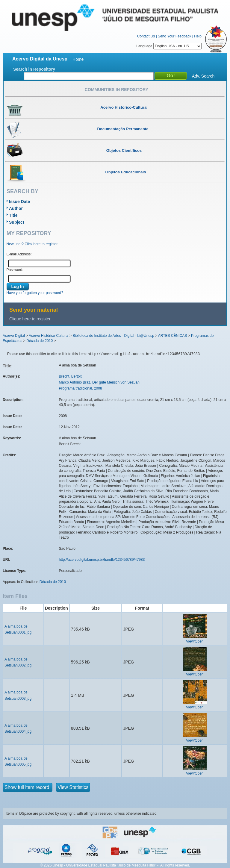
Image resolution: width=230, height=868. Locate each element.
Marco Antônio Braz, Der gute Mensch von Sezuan (99, 382)
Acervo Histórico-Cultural (49, 336)
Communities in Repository (116, 90)
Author (16, 208)
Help (198, 36)
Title (13, 215)
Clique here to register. (30, 319)
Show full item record (28, 787)
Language (169, 46)
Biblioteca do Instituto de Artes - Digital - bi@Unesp (113, 336)
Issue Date (19, 202)
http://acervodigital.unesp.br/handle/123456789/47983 (102, 560)
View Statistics (73, 787)
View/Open (195, 641)
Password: (15, 270)
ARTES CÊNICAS (172, 336)
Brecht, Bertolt (70, 376)
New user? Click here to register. (32, 244)
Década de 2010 (40, 341)
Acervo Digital (14, 336)
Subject (17, 222)
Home (78, 59)
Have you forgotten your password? (35, 293)
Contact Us (146, 36)
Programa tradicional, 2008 (81, 388)
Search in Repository (34, 69)
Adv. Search (203, 76)
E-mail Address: (19, 254)
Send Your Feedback (174, 36)
